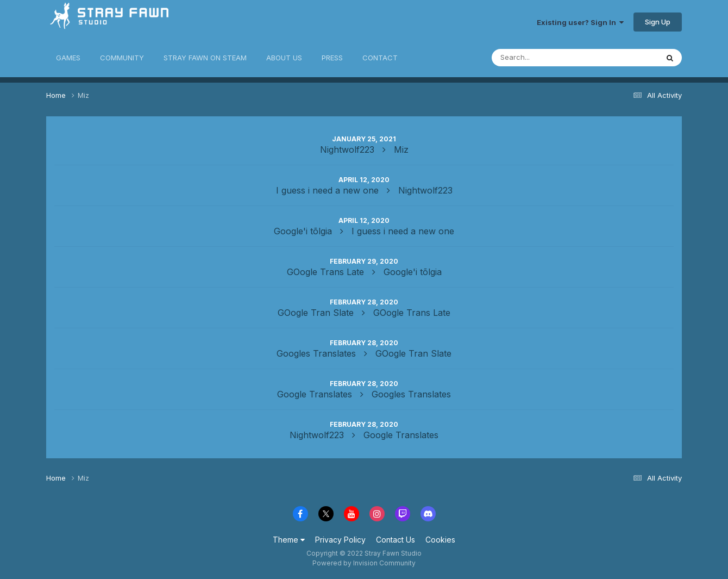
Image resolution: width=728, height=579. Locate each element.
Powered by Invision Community (364, 563)
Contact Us (396, 540)
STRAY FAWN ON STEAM (205, 58)
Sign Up (658, 22)
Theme (289, 540)
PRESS (332, 58)
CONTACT (380, 58)
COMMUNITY (122, 58)
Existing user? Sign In (580, 22)
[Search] (539, 58)
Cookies (440, 540)
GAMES (68, 58)
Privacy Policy (340, 540)
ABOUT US (284, 58)
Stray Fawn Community (111, 22)
